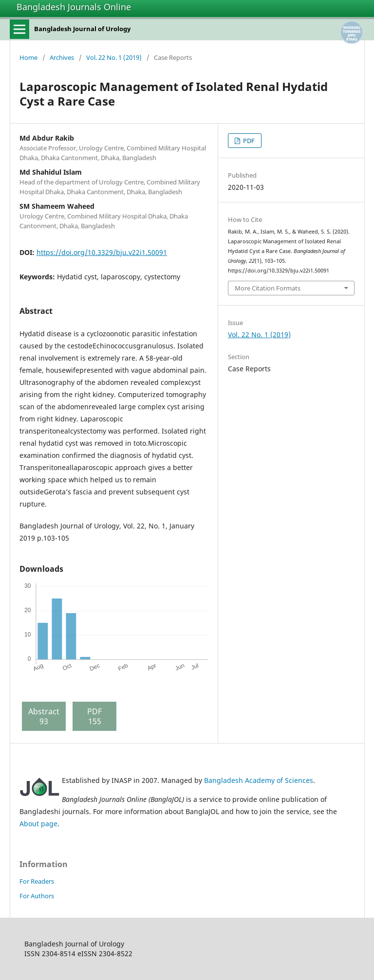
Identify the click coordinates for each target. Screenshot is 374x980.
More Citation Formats (268, 288)
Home (28, 57)
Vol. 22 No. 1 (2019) (114, 57)
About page (38, 824)
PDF (248, 141)
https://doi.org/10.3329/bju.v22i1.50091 (102, 252)
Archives (62, 57)
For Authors (37, 896)
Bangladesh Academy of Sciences (259, 780)
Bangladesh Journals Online (74, 7)
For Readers (37, 881)
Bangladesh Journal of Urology (82, 29)
